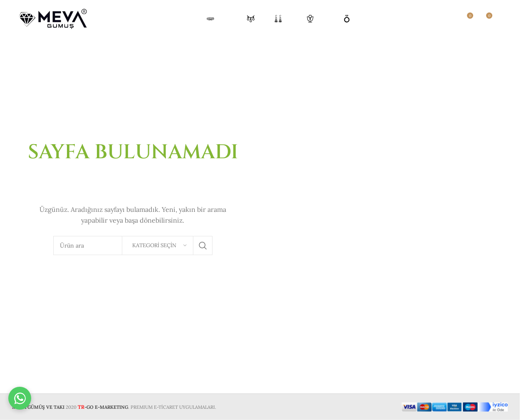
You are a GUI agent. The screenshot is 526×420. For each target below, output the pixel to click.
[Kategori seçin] (158, 246)
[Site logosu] (54, 18)
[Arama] (449, 19)
